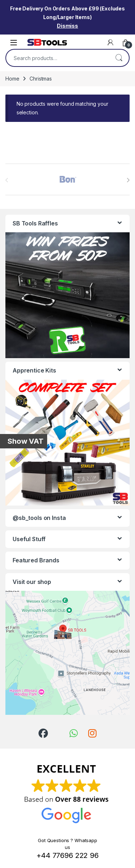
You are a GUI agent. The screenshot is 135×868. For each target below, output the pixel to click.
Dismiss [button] (67, 26)
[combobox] (57, 58)
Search (119, 58)
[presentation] (128, 180)
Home (12, 79)
